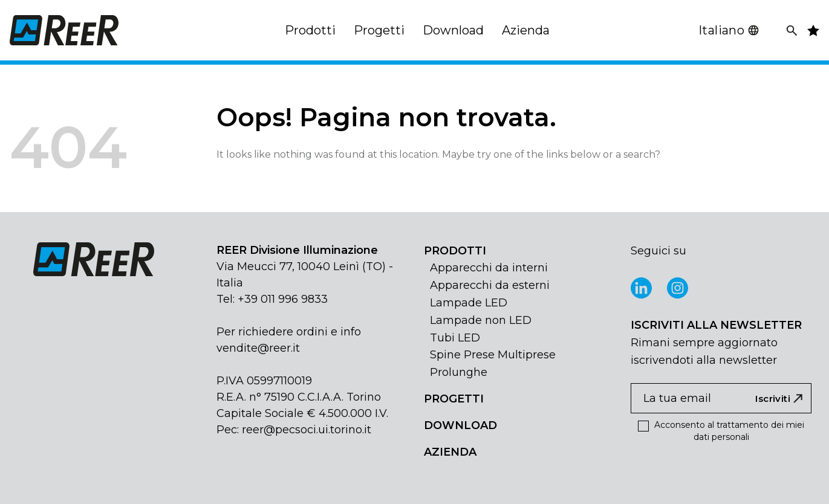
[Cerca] (792, 31)
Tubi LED (455, 338)
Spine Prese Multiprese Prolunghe (493, 363)
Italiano (729, 30)
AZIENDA (450, 452)
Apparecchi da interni (489, 268)
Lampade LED (469, 303)
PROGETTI (454, 399)
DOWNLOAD (460, 425)
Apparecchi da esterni (490, 285)
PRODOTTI (455, 251)
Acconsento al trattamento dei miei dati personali (721, 431)
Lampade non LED (481, 320)
